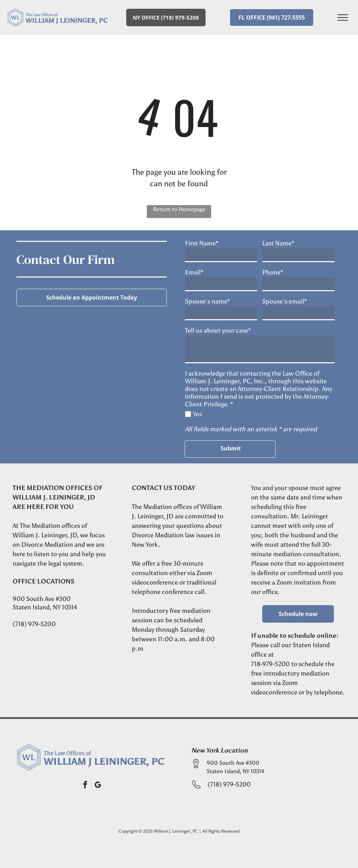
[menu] (343, 17)
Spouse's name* (207, 301)
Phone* (273, 272)
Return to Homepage (179, 209)
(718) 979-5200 (34, 624)
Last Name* (278, 243)
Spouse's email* (285, 301)
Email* (194, 272)
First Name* (202, 243)
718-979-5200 (270, 664)
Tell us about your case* (218, 330)
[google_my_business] (98, 786)
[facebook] (85, 786)
